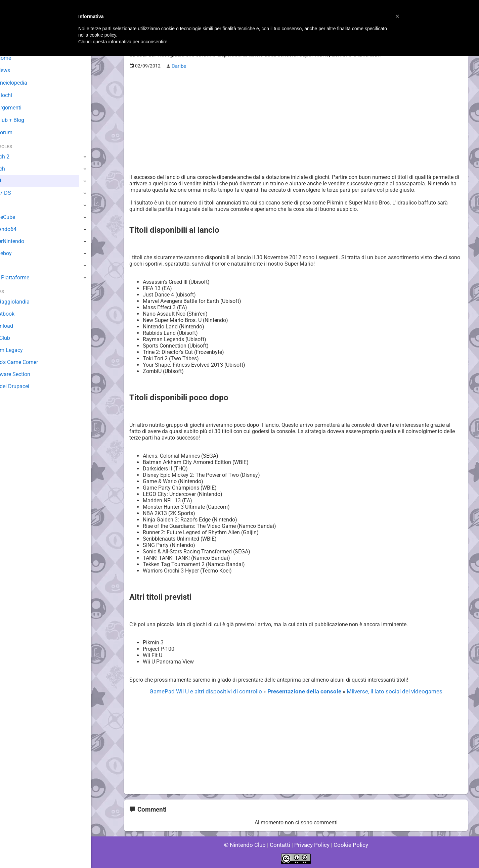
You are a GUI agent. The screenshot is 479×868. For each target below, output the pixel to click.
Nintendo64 (19, 229)
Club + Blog (23, 120)
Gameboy (17, 253)
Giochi (17, 95)
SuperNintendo (23, 241)
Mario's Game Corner (30, 362)
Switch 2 (16, 157)
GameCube (19, 217)
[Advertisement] (296, 121)
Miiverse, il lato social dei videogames (388, 691)
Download (17, 326)
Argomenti (22, 108)
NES (10, 265)
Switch (13, 169)
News (16, 70)
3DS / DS (16, 193)
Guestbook (18, 314)
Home (17, 58)
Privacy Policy (311, 844)
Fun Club (16, 338)
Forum (17, 132)
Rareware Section (26, 374)
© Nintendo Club (248, 844)
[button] (397, 16)
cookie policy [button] (103, 35)
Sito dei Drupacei (26, 386)
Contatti (281, 844)
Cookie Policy (348, 844)
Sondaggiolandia (25, 302)
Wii (9, 205)
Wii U (11, 181)
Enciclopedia (25, 83)
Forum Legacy (22, 350)
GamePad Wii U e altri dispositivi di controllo (212, 691)
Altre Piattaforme (26, 278)
